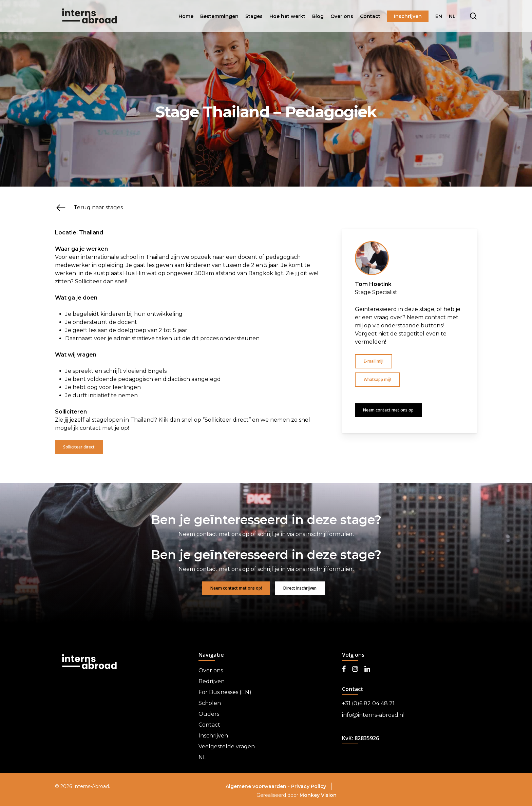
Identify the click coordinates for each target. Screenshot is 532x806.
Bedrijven (212, 681)
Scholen (210, 703)
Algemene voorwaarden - (258, 786)
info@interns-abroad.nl (373, 715)
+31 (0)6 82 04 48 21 (368, 703)
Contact (209, 725)
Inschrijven (213, 736)
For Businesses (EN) (225, 692)
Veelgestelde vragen (227, 746)
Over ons (211, 670)
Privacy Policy (309, 786)
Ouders (209, 714)
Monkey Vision (318, 795)
